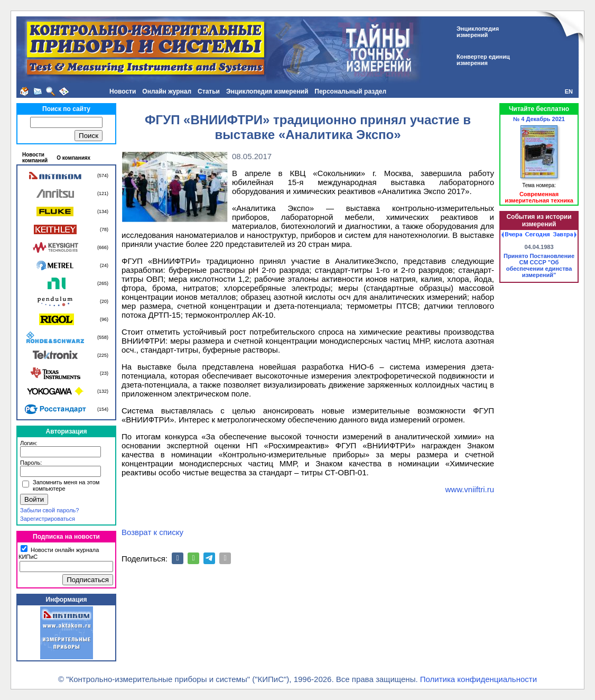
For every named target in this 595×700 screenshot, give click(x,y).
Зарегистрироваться (48, 519)
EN (569, 91)
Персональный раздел (350, 91)
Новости (123, 91)
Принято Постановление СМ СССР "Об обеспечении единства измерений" (539, 265)
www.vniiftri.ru (470, 489)
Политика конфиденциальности (478, 679)
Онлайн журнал (167, 91)
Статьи (209, 91)
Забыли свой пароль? (49, 510)
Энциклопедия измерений (267, 91)
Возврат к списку (152, 532)
